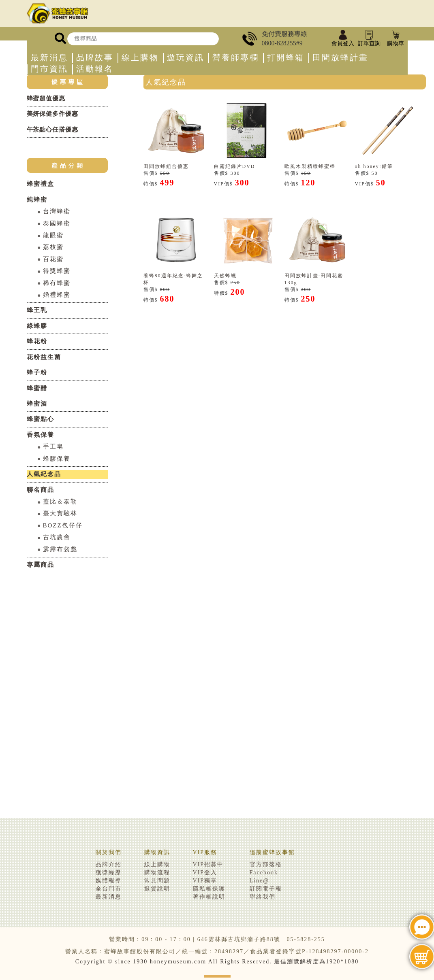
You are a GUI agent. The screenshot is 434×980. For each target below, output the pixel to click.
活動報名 (95, 69)
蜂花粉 (37, 341)
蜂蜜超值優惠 (46, 98)
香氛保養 (41, 435)
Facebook (264, 873)
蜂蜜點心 (41, 419)
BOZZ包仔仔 (63, 525)
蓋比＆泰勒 (60, 502)
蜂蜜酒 (37, 404)
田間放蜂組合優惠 (166, 166)
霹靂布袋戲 (60, 549)
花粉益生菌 (44, 357)
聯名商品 (41, 490)
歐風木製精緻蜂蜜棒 (310, 166)
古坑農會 (57, 537)
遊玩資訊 (186, 58)
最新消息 (49, 58)
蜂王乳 (37, 310)
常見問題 (157, 881)
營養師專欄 (236, 58)
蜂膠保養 (57, 459)
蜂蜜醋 (37, 388)
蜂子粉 (37, 372)
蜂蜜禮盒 (41, 184)
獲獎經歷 (109, 873)
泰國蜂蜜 (57, 223)
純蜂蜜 (37, 200)
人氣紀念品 (44, 474)
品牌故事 (95, 58)
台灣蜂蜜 (57, 211)
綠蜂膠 (37, 326)
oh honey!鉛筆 (374, 166)
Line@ (260, 881)
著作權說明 (209, 897)
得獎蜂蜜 (57, 271)
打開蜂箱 (286, 58)
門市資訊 (49, 69)
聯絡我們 (263, 897)
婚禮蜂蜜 (57, 295)
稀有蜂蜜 (57, 283)
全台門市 (109, 889)
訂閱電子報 (266, 889)
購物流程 (157, 873)
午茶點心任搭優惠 (52, 130)
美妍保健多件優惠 (52, 114)
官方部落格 (266, 864)
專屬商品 (41, 565)
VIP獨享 (205, 881)
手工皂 (53, 446)
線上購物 (140, 58)
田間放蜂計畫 (340, 58)
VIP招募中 (208, 864)
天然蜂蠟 (225, 276)
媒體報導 (109, 881)
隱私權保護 (209, 889)
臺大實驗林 (60, 513)
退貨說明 (157, 889)
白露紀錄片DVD (235, 166)
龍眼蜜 (53, 235)
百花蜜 (53, 259)
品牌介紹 (109, 864)
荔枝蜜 (53, 247)
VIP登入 (205, 873)
